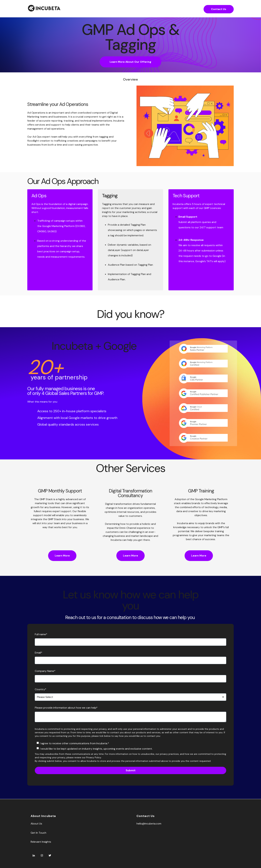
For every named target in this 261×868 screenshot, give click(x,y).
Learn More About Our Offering (130, 62)
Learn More (62, 556)
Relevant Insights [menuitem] (41, 842)
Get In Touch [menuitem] (38, 833)
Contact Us (219, 9)
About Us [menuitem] (36, 824)
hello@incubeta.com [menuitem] (149, 824)
